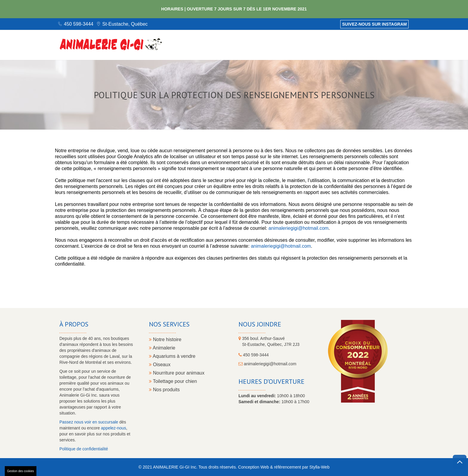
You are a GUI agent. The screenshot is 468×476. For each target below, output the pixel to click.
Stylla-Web (319, 467)
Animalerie (162, 348)
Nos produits (164, 390)
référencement (287, 467)
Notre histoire (165, 339)
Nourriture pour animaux (177, 373)
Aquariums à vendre (172, 356)
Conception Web (254, 467)
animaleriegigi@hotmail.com (298, 228)
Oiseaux (160, 365)
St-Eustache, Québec (125, 24)
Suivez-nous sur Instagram (374, 24)
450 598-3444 (79, 24)
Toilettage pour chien (173, 381)
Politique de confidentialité (84, 449)
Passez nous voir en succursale (89, 422)
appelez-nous (113, 428)
